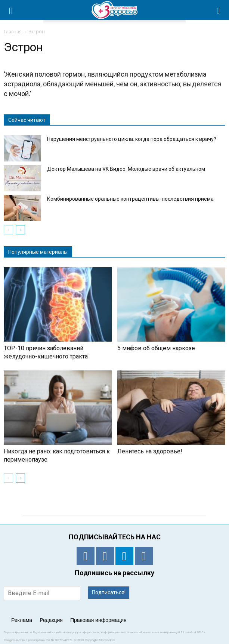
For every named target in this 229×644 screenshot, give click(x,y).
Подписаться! (109, 592)
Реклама (22, 620)
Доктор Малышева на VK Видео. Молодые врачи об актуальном (126, 169)
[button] (219, 10)
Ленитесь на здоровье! (150, 451)
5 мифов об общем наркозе (156, 348)
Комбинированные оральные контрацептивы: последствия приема (130, 199)
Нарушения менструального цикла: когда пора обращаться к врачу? (132, 139)
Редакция (51, 620)
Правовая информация (98, 620)
